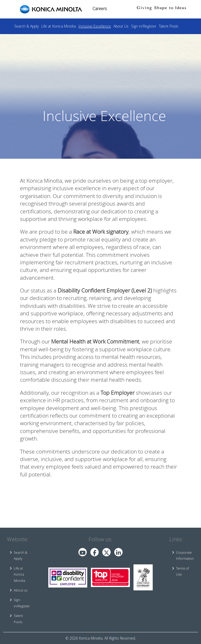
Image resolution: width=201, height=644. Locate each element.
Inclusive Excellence (95, 26)
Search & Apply (26, 26)
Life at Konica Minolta (59, 26)
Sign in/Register (144, 26)
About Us (121, 26)
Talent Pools (169, 26)
